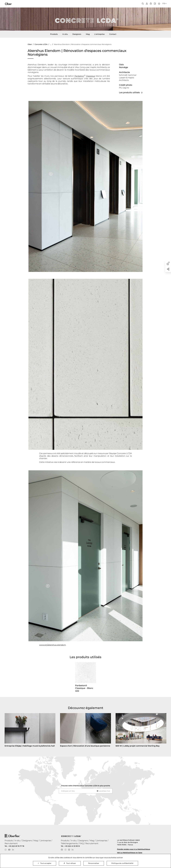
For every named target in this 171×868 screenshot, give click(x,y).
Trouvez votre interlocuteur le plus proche (86, 786)
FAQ (82, 843)
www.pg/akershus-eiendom (53, 645)
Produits (54, 34)
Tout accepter (45, 863)
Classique (90, 76)
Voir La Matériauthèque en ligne (130, 853)
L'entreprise (99, 34)
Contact (113, 34)
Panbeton (79, 76)
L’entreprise (45, 841)
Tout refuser (70, 863)
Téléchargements (69, 843)
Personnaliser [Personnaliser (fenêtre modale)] (94, 863)
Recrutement (11, 843)
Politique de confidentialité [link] (122, 863)
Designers (77, 34)
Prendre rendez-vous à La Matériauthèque (134, 849)
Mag (88, 34)
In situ (65, 34)
